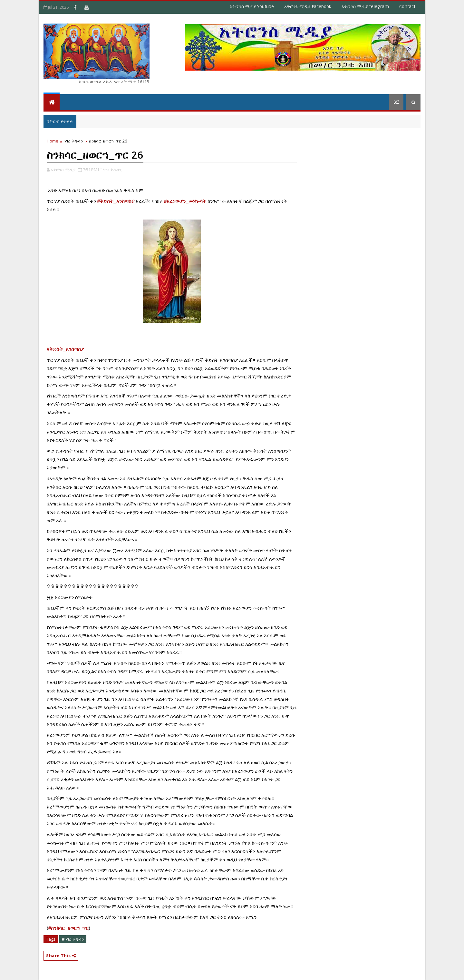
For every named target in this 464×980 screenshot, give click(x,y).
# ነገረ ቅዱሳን (73, 939)
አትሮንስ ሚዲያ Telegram (365, 7)
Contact (407, 7)
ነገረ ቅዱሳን (74, 141)
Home (53, 141)
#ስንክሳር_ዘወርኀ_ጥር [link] (68, 928)
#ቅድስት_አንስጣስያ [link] (116, 201)
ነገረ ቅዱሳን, (113, 170)
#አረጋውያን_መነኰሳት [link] (185, 201)
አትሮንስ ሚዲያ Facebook (308, 7)
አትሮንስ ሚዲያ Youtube (252, 7)
